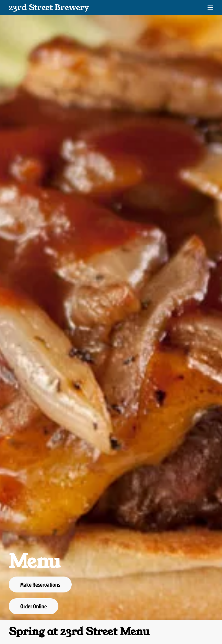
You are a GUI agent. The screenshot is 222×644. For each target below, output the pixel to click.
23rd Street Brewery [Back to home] (49, 7)
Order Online (34, 606)
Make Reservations (40, 584)
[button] (210, 8)
